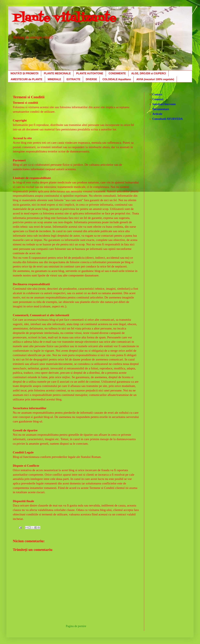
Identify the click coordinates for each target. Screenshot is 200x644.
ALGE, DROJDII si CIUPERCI (149, 73)
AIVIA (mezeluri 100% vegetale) (155, 79)
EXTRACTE (73, 79)
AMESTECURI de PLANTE (26, 79)
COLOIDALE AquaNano (117, 79)
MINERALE (54, 79)
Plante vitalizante (65, 18)
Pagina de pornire (76, 626)
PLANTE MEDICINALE (57, 73)
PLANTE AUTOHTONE (90, 73)
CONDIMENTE (117, 73)
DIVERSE (91, 79)
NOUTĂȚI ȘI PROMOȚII (24, 73)
